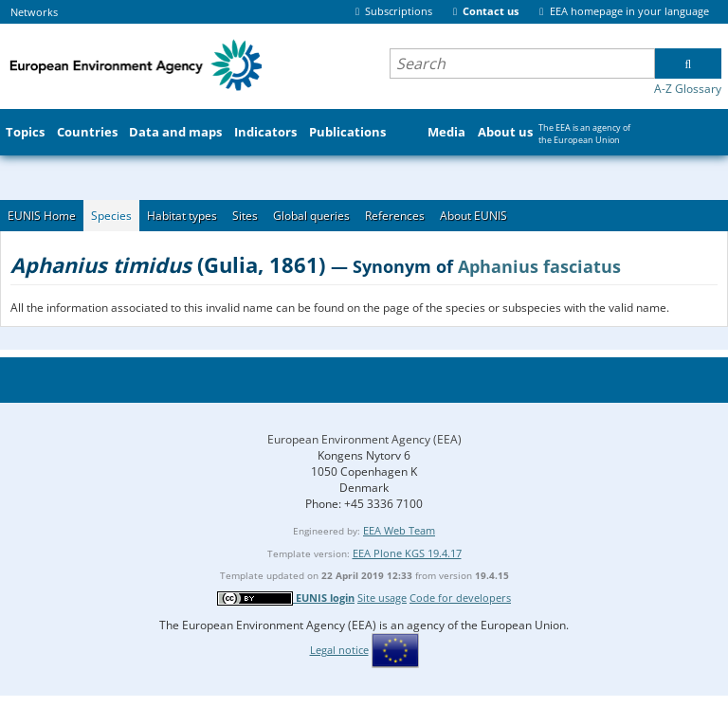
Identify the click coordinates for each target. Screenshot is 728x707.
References (395, 216)
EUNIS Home (42, 216)
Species (111, 216)
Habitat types (182, 216)
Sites (245, 216)
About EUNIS (473, 216)
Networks (34, 12)
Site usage (382, 598)
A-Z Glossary (688, 89)
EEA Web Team (399, 530)
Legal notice (339, 650)
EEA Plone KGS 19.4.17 (407, 553)
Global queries (311, 216)
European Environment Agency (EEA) (364, 439)
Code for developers (460, 598)
